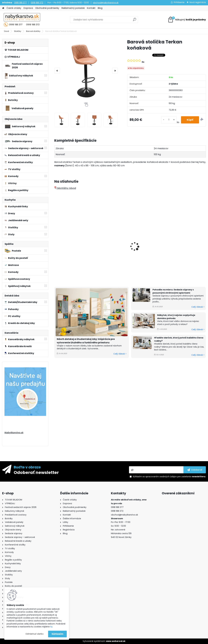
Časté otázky (14, 8)
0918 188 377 (20, 3)
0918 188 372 (37, 3)
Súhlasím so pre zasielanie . (169, 477)
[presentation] (57, 71)
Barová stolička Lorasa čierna (185, 246)
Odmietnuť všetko (34, 634)
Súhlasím (57, 634)
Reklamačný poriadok (73, 8)
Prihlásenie (179, 2)
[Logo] (22, 20)
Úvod (6, 31)
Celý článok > (120, 354)
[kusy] (169, 120)
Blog (100, 8)
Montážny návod (65, 188)
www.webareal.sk (116, 641)
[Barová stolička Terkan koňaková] (86, 71)
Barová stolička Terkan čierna (108, 246)
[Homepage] (3, 8)
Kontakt (91, 8)
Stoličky (18, 31)
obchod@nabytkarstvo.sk (106, 3)
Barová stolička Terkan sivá (72, 245)
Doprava (28, 8)
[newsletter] (195, 470)
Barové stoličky (33, 31)
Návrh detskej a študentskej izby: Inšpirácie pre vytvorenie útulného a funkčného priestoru (86, 341)
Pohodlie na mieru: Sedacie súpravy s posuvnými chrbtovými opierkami (173, 291)
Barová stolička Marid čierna (146, 246)
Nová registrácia (198, 2)
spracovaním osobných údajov (161, 477)
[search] (135, 21)
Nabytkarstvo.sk (14, 433)
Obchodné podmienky (47, 8)
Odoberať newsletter (36, 472)
